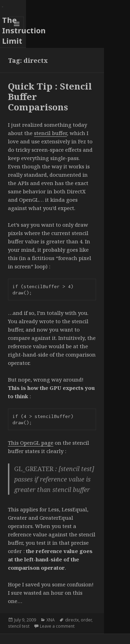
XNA (51, 620)
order (86, 620)
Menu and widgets (17, 31)
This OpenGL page (31, 443)
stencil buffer (50, 133)
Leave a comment (57, 626)
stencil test (19, 626)
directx (72, 620)
